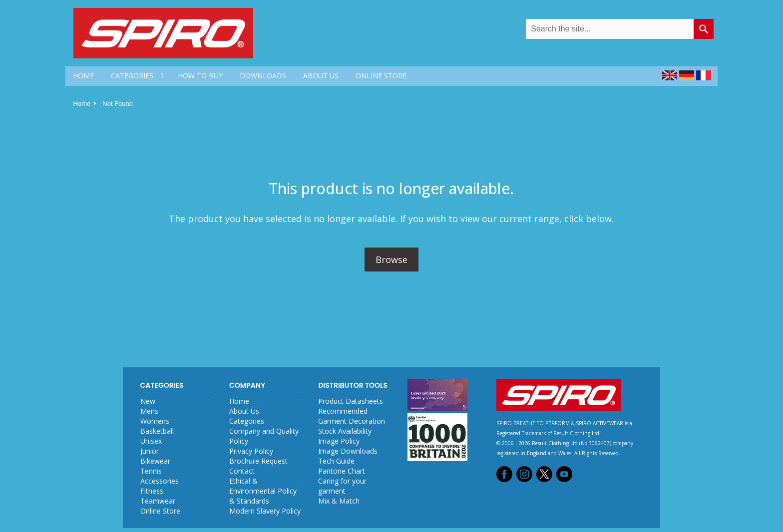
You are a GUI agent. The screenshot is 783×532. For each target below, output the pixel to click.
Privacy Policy (251, 451)
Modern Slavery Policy (265, 511)
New (148, 401)
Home (82, 104)
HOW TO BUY (200, 76)
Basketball (157, 431)
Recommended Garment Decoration (352, 416)
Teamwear (158, 501)
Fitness (152, 491)
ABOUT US (321, 76)
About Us (244, 411)
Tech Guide (336, 461)
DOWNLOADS (263, 76)
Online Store (160, 511)
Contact (242, 471)
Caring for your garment (342, 486)
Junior (150, 451)
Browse (391, 260)
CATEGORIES (132, 76)
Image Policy (339, 441)
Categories (247, 421)
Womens (155, 421)
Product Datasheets (351, 401)
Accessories (160, 481)
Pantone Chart (342, 471)
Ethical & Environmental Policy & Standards (263, 491)
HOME (83, 76)
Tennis (151, 471)
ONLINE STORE (381, 76)
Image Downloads (348, 451)
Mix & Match (339, 501)
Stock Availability (345, 431)
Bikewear (155, 461)
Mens (149, 411)
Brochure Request (258, 461)
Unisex (151, 441)
